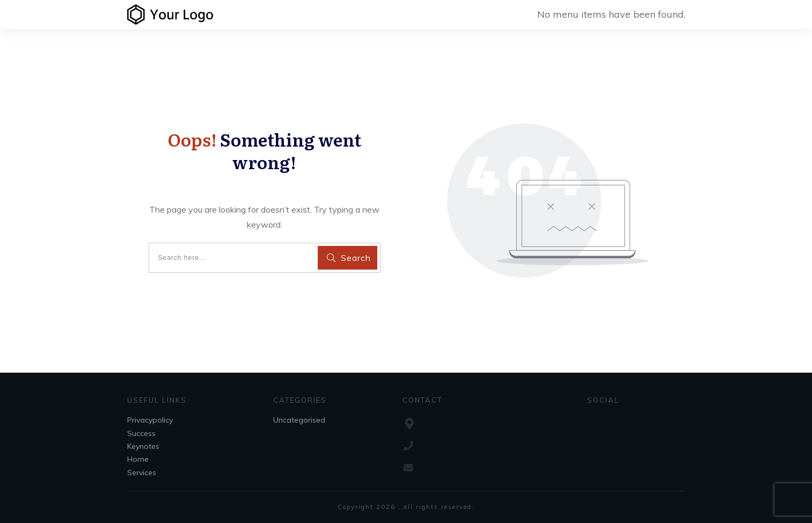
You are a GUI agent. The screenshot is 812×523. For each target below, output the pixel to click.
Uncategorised (299, 420)
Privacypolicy (150, 420)
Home (138, 459)
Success (141, 433)
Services (142, 473)
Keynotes (143, 446)
